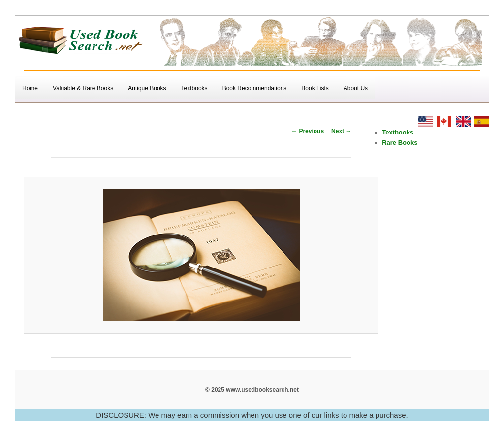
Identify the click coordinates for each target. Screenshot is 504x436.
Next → (341, 131)
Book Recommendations (255, 88)
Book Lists (315, 88)
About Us (356, 88)
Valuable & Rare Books (83, 88)
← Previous (308, 131)
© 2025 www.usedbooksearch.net (252, 390)
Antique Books (147, 88)
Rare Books (400, 143)
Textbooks (194, 88)
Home (30, 88)
